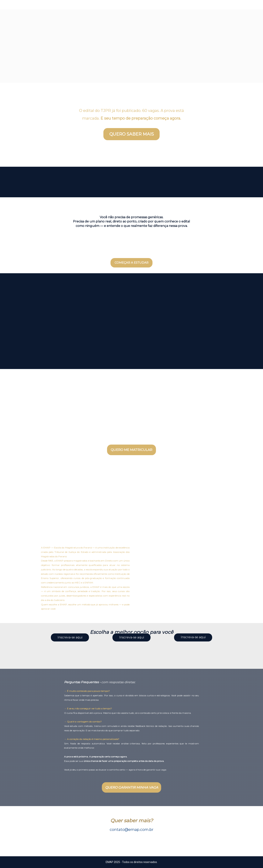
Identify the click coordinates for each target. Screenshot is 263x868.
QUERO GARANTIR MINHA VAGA (132, 787)
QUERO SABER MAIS (132, 134)
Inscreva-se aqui (70, 637)
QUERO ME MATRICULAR (131, 450)
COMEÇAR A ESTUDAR (131, 263)
